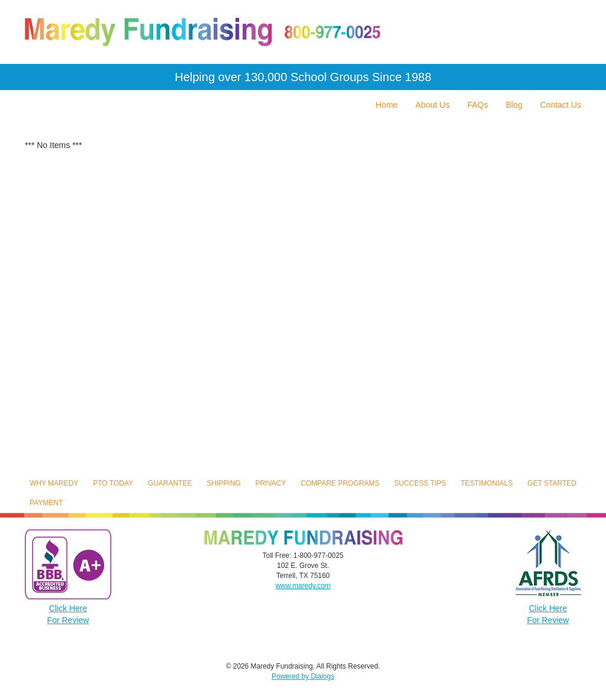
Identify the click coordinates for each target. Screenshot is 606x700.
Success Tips (420, 483)
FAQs (478, 105)
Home (387, 105)
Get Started (552, 483)
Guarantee (170, 483)
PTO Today (113, 483)
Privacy (270, 483)
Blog (514, 105)
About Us (433, 105)
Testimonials (487, 483)
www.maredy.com (303, 586)
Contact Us (561, 105)
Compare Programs (340, 483)
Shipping (223, 483)
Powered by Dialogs (303, 676)
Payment (46, 503)
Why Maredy (54, 483)
